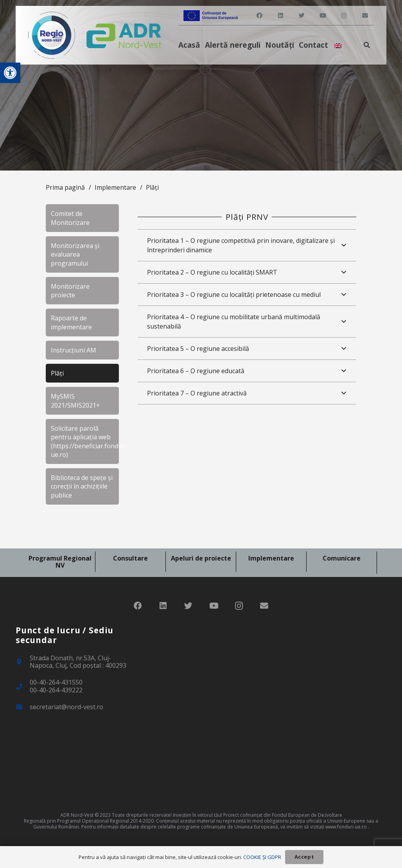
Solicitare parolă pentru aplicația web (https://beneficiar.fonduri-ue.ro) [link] (85, 441)
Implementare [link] (115, 187)
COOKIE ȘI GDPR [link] (262, 857)
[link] (10, 73)
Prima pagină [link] (65, 187)
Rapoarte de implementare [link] (71, 322)
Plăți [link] (152, 187)
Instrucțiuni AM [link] (74, 350)
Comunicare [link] (342, 558)
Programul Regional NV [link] (60, 562)
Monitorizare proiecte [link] (70, 291)
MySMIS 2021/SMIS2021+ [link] (75, 401)
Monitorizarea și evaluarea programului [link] (75, 254)
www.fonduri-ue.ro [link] (346, 827)
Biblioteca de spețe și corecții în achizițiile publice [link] (82, 486)
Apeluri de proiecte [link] (201, 558)
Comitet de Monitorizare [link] (70, 218)
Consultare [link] (130, 558)
